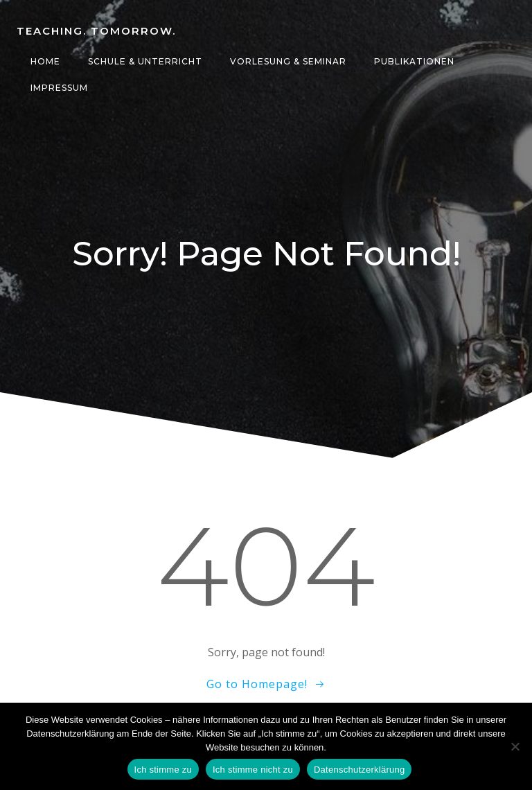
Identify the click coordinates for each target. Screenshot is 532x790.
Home (45, 61)
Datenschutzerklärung (359, 770)
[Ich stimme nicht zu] (515, 746)
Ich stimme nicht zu (253, 770)
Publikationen (414, 61)
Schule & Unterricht (145, 61)
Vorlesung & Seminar (288, 61)
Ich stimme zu (163, 770)
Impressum (59, 88)
